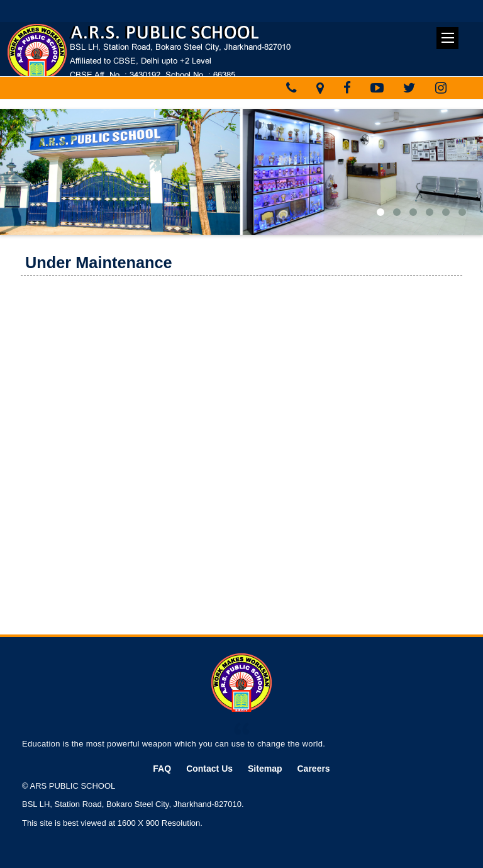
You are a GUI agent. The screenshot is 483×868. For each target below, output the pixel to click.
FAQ (162, 769)
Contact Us (209, 769)
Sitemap (265, 769)
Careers (314, 769)
